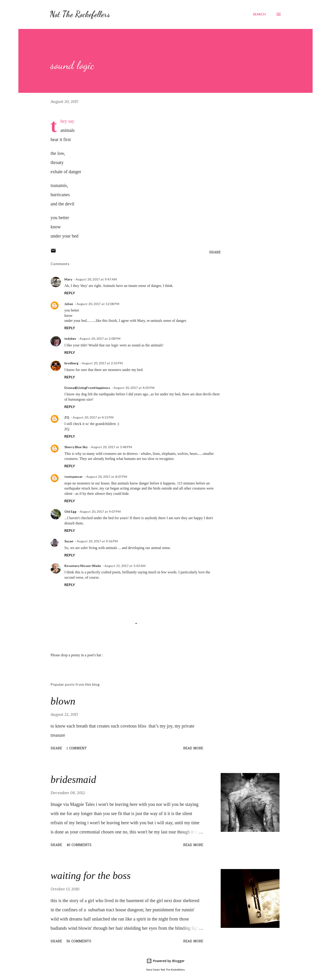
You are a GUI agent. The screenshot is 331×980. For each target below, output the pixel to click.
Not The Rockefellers (80, 14)
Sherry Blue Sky (76, 447)
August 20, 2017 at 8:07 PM (107, 477)
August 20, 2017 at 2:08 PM (100, 338)
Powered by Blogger (165, 961)
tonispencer (74, 477)
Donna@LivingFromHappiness (87, 388)
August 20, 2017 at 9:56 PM (97, 541)
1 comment (77, 749)
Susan (69, 541)
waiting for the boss (91, 876)
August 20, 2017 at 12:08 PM (98, 304)
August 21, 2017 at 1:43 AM (125, 566)
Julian (69, 304)
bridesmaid (73, 780)
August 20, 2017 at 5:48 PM (111, 447)
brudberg (71, 363)
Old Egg (70, 511)
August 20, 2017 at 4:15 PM (93, 417)
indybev (70, 338)
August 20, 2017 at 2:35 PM (102, 363)
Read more (193, 749)
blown (63, 701)
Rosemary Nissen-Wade (83, 566)
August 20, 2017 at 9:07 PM (100, 511)
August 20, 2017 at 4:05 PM (134, 388)
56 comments (79, 942)
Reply (70, 293)
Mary (68, 279)
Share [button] (215, 253)
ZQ (67, 417)
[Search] (259, 14)
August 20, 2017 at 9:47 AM (96, 279)
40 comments (79, 845)
